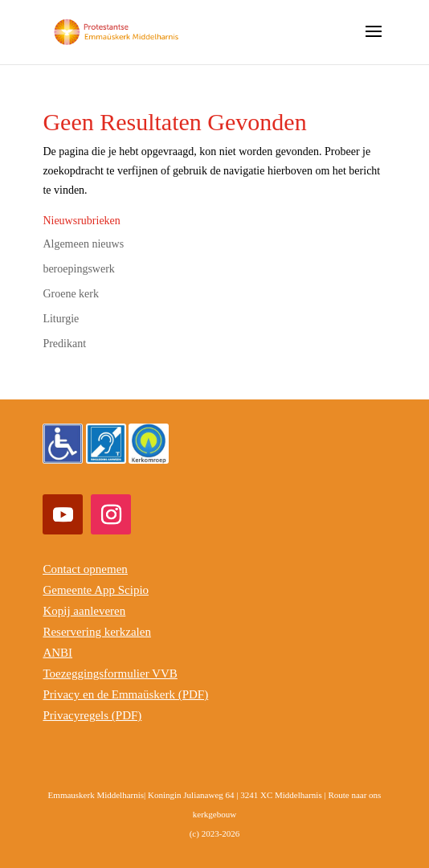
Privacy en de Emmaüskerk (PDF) (125, 694)
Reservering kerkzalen (97, 632)
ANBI (57, 653)
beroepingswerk (78, 269)
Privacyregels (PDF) (92, 715)
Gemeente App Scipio (96, 590)
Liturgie (61, 319)
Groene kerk (71, 294)
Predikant (64, 344)
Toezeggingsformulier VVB (110, 674)
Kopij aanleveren (84, 611)
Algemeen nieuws (83, 244)
